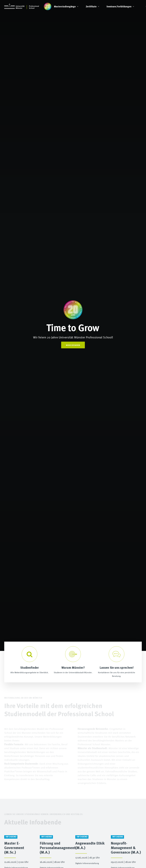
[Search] (29, 654)
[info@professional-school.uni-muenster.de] (117, 654)
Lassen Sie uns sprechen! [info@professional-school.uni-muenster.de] (117, 667)
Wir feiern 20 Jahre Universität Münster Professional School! (73, 337)
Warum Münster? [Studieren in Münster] (73, 667)
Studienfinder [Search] (29, 667)
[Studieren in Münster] (73, 654)
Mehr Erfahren (73, 345)
